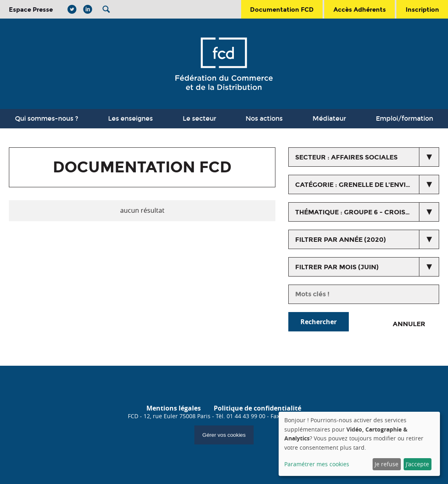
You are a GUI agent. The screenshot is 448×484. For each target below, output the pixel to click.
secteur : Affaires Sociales (346, 157)
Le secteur (199, 118)
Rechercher (319, 322)
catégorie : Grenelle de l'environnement (367, 185)
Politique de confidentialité (257, 408)
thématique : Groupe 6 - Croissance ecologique (367, 212)
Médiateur (329, 118)
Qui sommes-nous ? (47, 118)
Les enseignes (130, 118)
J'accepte (417, 464)
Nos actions (264, 118)
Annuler (409, 324)
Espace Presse (31, 9)
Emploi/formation (404, 118)
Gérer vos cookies (224, 435)
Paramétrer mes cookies (317, 464)
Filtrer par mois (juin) (337, 267)
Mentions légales (174, 408)
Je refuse (387, 464)
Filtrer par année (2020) (341, 240)
